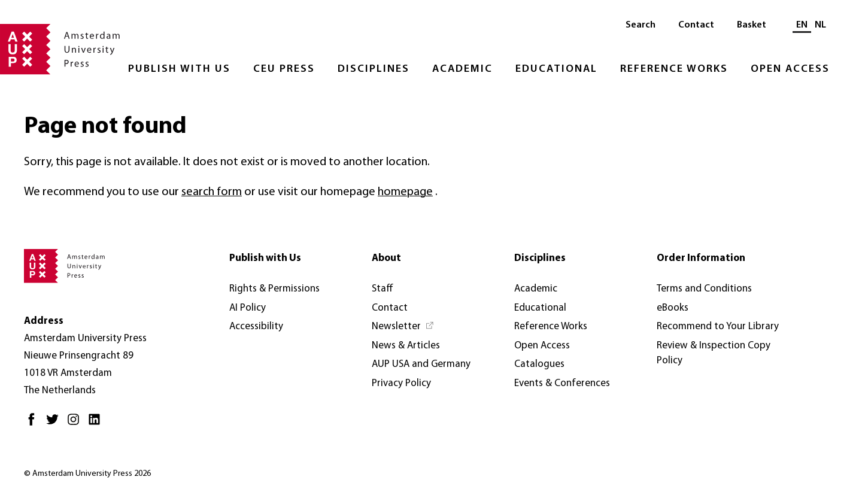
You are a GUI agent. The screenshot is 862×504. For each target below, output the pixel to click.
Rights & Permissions (274, 289)
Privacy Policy (401, 383)
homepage (405, 192)
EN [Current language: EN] (802, 25)
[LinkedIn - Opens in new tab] (97, 424)
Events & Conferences (562, 383)
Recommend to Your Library (718, 327)
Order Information (701, 258)
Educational (556, 69)
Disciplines (374, 69)
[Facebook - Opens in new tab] (34, 424)
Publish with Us (179, 69)
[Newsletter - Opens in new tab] (403, 327)
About (386, 258)
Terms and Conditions (704, 289)
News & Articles (406, 346)
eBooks (673, 308)
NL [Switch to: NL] (820, 25)
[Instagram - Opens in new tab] (76, 424)
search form (212, 192)
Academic (462, 69)
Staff (383, 289)
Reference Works (674, 69)
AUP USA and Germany (421, 364)
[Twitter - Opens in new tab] (55, 424)
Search (641, 25)
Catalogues (539, 364)
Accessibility (256, 327)
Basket (752, 25)
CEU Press (284, 69)
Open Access (790, 69)
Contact (696, 25)
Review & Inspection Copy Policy (714, 353)
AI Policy (248, 308)
